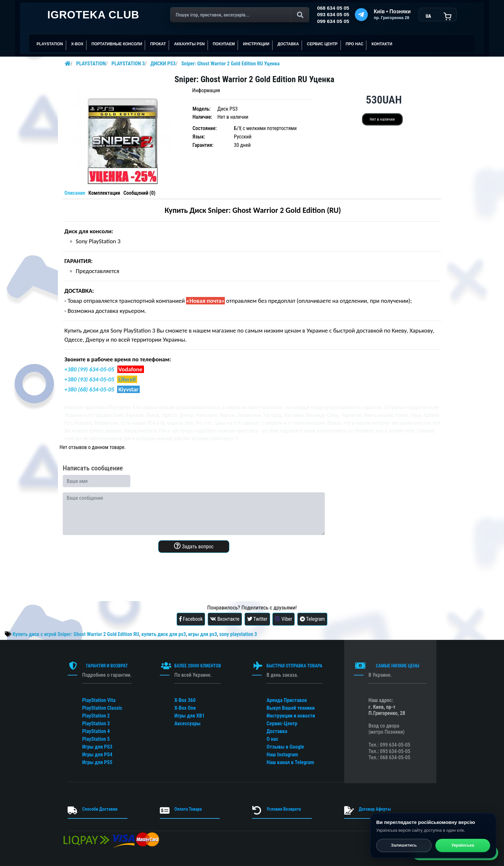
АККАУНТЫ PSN (189, 44)
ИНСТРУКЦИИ (256, 44)
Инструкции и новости (291, 716)
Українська (463, 846)
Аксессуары (187, 723)
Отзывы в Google (285, 747)
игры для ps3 (203, 634)
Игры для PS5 (97, 762)
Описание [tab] (75, 193)
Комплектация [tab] (104, 193)
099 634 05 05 (333, 21)
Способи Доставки (100, 809)
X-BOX (77, 44)
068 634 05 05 (333, 8)
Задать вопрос (194, 546)
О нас (272, 739)
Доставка (288, 44)
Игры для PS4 (97, 755)
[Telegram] (361, 15)
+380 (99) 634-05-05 (89, 369)
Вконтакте (225, 619)
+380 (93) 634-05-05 (89, 379)
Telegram (312, 619)
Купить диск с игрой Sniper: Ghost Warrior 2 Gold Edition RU (76, 634)
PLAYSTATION (50, 44)
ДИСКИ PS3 (163, 64)
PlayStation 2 (96, 716)
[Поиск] (240, 15)
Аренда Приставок (287, 700)
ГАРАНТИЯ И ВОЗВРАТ (107, 666)
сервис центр (322, 44)
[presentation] (112, 571)
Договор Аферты (375, 809)
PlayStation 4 (96, 731)
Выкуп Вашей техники (291, 708)
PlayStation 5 (96, 739)
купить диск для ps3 (164, 634)
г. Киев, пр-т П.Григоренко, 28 (387, 710)
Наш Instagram (282, 755)
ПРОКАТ (158, 44)
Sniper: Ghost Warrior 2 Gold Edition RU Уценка (230, 64)
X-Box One (185, 708)
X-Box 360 (185, 700)
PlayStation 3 (96, 723)
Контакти (382, 44)
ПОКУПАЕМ (224, 44)
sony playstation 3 (238, 634)
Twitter (257, 619)
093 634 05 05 (333, 14)
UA (428, 16)
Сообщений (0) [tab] (139, 193)
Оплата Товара (188, 809)
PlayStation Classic (102, 708)
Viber (284, 619)
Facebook (191, 619)
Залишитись (404, 846)
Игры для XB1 (190, 716)
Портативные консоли (117, 44)
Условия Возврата (284, 809)
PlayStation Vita (99, 700)
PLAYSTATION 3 (128, 64)
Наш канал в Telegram (290, 762)
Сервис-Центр (282, 723)
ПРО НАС (355, 44)
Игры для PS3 (97, 747)
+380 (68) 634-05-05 (89, 389)
